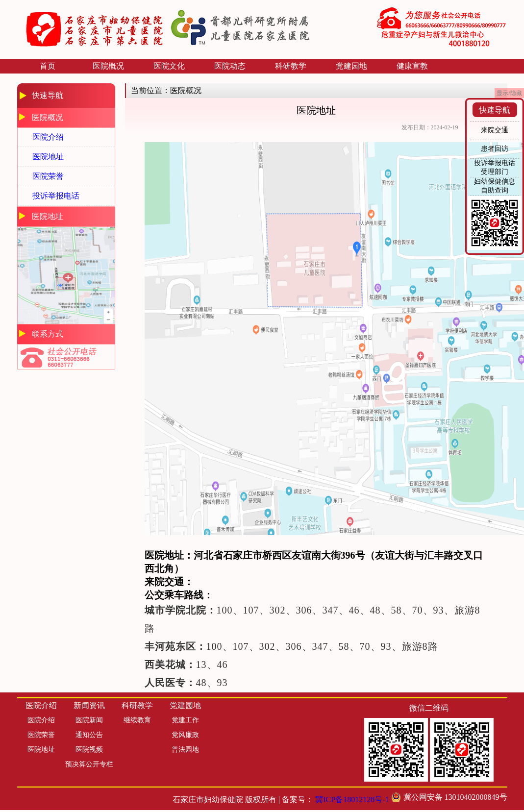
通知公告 (89, 735)
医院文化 (169, 66)
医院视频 (89, 750)
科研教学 (291, 66)
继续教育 (137, 720)
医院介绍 (48, 137)
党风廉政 (185, 735)
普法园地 (185, 750)
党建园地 (351, 66)
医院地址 (48, 157)
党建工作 (185, 720)
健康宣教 (412, 66)
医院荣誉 (48, 176)
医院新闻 (89, 720)
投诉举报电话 (56, 196)
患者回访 (495, 149)
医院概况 (108, 66)
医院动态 (230, 66)
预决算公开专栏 (89, 764)
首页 (48, 66)
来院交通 (495, 130)
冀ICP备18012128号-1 (352, 800)
